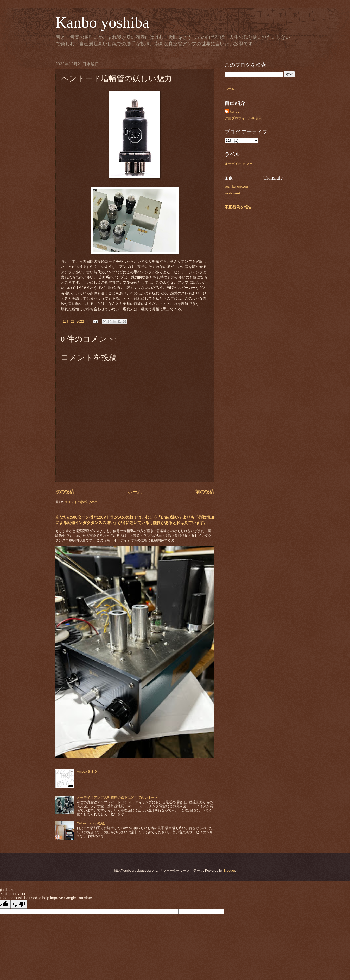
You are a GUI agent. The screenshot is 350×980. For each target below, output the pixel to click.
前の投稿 (205, 492)
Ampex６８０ (87, 771)
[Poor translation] (19, 904)
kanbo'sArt (232, 193)
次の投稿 (65, 492)
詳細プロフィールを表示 (243, 118)
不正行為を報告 (238, 207)
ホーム (135, 492)
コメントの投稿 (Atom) (81, 502)
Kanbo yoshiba (103, 22)
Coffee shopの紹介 (92, 823)
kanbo (235, 111)
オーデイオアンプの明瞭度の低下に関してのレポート (117, 797)
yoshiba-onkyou (236, 186)
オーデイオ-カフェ (239, 164)
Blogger (229, 870)
